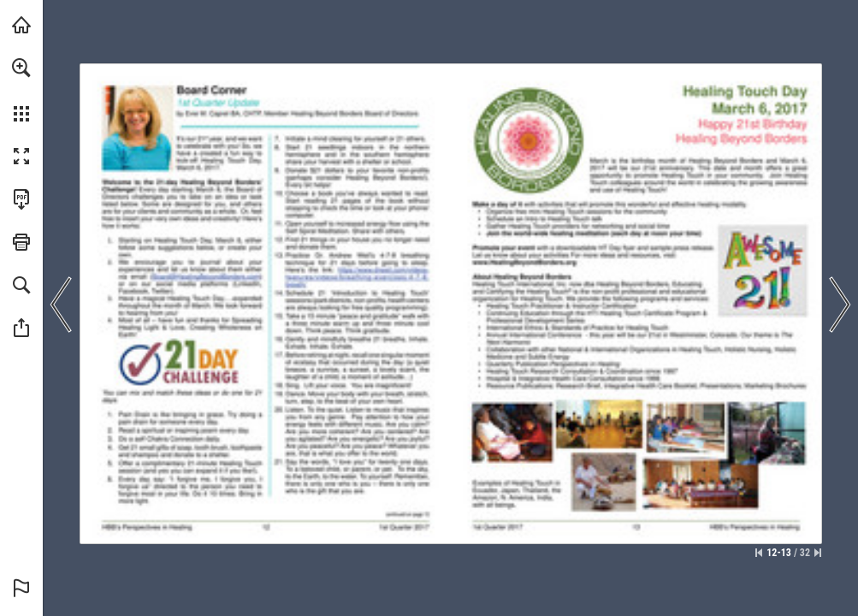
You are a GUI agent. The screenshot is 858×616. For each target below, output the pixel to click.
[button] (21, 68)
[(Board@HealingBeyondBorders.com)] (206, 277)
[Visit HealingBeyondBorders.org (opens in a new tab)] (21, 25)
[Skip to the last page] (818, 553)
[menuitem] (21, 90)
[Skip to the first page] (759, 553)
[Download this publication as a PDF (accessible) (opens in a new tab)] (21, 199)
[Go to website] (356, 277)
